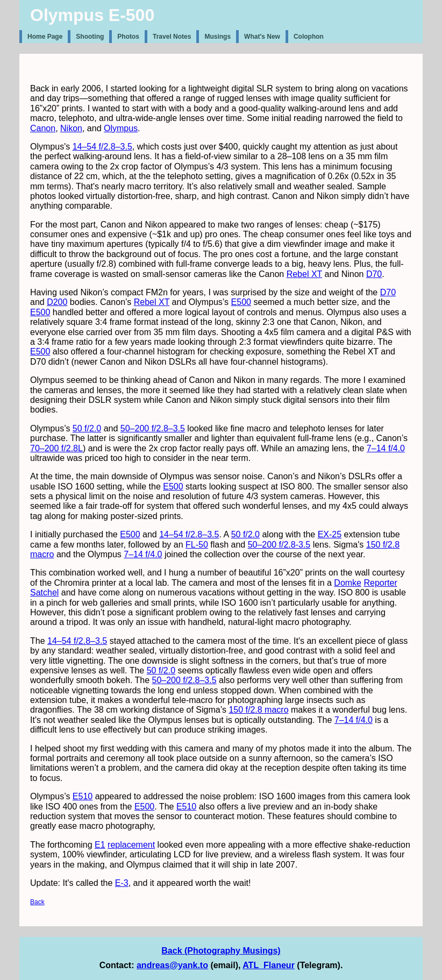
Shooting (90, 37)
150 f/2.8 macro (258, 710)
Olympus (121, 128)
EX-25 (330, 534)
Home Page (45, 37)
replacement (131, 845)
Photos (128, 37)
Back (37, 902)
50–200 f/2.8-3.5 (279, 545)
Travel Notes (172, 37)
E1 (100, 845)
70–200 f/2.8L (56, 448)
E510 (83, 796)
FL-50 (197, 545)
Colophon (309, 37)
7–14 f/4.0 (386, 448)
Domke (348, 583)
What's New (262, 37)
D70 (374, 274)
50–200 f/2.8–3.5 (153, 428)
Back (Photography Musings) (221, 951)
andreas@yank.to (172, 965)
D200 (57, 302)
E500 (241, 302)
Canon (43, 128)
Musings (218, 37)
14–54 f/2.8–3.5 (102, 147)
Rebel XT (304, 274)
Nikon (71, 128)
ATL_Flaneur (269, 965)
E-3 (122, 883)
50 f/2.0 (87, 428)
